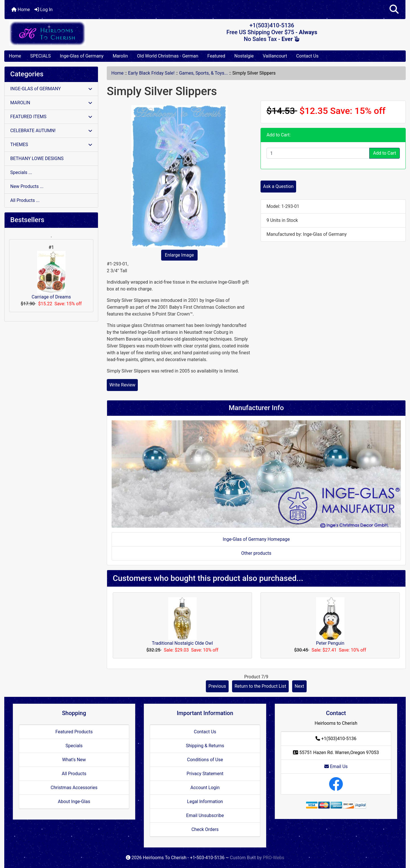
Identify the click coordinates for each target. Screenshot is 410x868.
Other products (256, 553)
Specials (74, 746)
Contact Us (307, 56)
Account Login (205, 788)
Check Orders (205, 829)
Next (299, 686)
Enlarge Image (179, 255)
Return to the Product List (260, 686)
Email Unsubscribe (205, 815)
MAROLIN (51, 103)
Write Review (122, 385)
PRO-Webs (273, 858)
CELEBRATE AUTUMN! (51, 131)
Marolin (120, 56)
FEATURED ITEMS (51, 117)
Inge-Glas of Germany (82, 56)
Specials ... (21, 172)
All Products (74, 774)
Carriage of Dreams (51, 275)
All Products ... (25, 200)
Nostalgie (244, 56)
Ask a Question (278, 186)
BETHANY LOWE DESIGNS (37, 158)
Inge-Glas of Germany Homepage (256, 539)
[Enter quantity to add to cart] (318, 153)
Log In (44, 10)
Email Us (336, 766)
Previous (217, 686)
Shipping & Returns (205, 746)
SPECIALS (40, 56)
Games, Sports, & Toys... (203, 73)
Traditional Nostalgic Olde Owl (182, 643)
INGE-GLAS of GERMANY (51, 89)
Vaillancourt (275, 56)
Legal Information (205, 802)
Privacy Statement (205, 774)
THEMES (51, 145)
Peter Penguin (330, 643)
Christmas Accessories (74, 788)
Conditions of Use (205, 760)
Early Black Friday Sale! (151, 73)
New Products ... (27, 186)
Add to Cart (385, 153)
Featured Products (74, 732)
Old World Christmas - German (168, 56)
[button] (394, 10)
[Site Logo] (71, 33)
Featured (216, 56)
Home (21, 10)
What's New (74, 760)
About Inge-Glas (74, 802)
